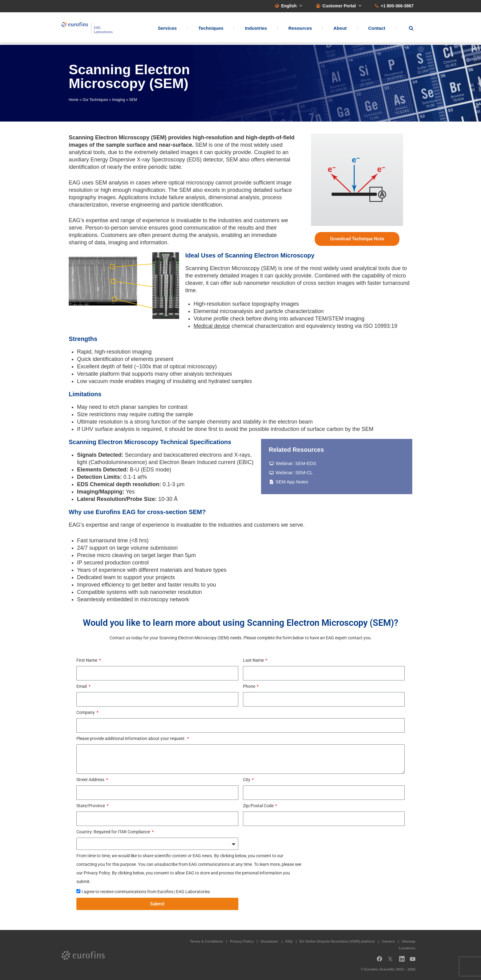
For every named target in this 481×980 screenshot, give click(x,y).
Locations (407, 948)
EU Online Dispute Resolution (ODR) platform (337, 941)
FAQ (289, 941)
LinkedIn (404, 961)
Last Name (254, 660)
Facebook (379, 961)
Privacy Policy (242, 941)
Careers (388, 941)
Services (167, 29)
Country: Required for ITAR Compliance (114, 832)
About (340, 29)
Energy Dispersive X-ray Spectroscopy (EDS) (146, 160)
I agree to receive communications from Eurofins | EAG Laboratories (146, 892)
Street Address (91, 780)
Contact (377, 29)
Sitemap (409, 941)
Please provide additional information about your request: (131, 738)
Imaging (118, 100)
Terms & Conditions (207, 941)
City (247, 780)
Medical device (212, 326)
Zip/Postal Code (259, 806)
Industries (256, 29)
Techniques (211, 29)
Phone (250, 686)
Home (74, 100)
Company (86, 712)
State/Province (91, 806)
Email (82, 686)
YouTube (414, 961)
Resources (300, 29)
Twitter (392, 961)
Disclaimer (270, 941)
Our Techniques (95, 100)
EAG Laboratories (92, 29)
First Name (87, 660)
